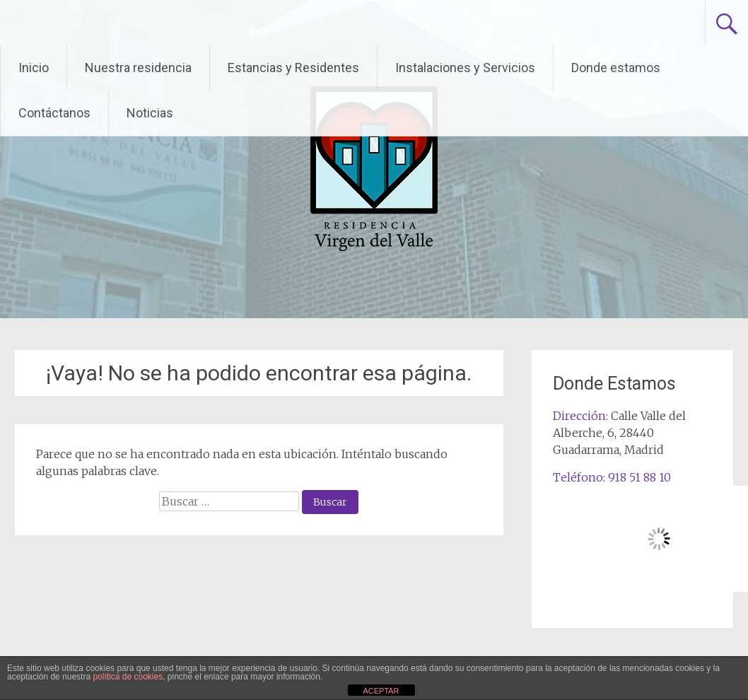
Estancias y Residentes (293, 68)
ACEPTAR (381, 691)
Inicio (34, 68)
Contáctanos (54, 113)
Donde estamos (616, 68)
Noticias (150, 113)
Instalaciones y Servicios (465, 68)
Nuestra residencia (138, 68)
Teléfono (578, 477)
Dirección (579, 416)
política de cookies (128, 677)
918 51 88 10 (639, 477)
